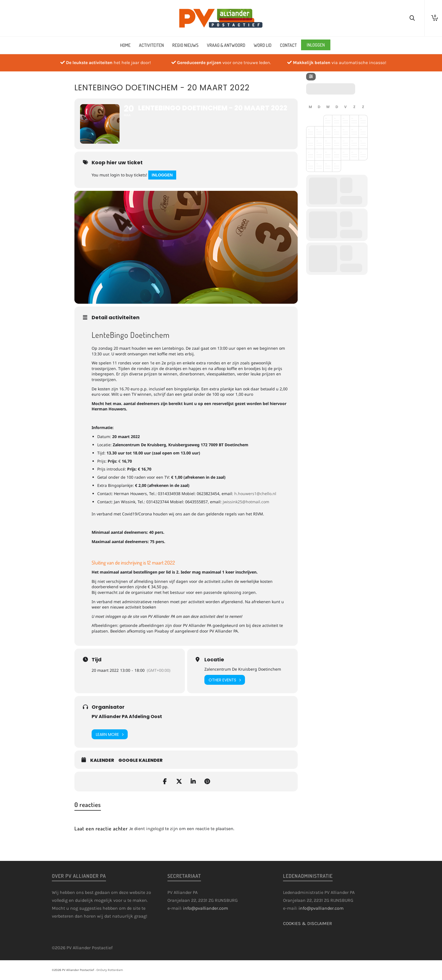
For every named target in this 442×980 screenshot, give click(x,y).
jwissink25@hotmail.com (246, 502)
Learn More (110, 734)
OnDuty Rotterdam (110, 970)
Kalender (102, 760)
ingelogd (155, 829)
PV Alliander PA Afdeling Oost (127, 717)
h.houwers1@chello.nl (255, 494)
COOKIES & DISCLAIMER (308, 923)
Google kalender (141, 760)
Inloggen (162, 175)
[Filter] (311, 77)
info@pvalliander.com (205, 908)
